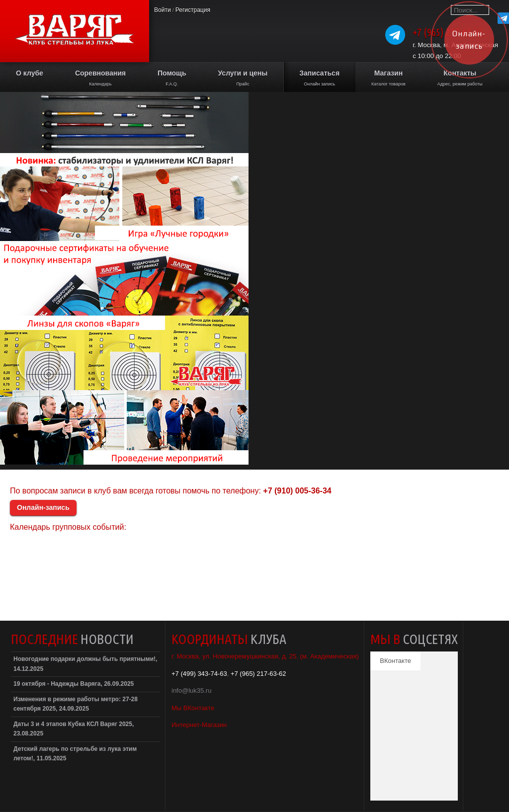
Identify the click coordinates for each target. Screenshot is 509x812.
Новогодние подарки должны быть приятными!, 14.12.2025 (85, 664)
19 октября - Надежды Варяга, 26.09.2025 (74, 684)
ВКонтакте (395, 661)
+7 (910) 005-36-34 (297, 491)
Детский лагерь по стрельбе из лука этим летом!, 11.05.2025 (75, 754)
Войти (163, 10)
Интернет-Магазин (199, 725)
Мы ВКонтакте (193, 708)
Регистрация (193, 10)
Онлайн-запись (43, 507)
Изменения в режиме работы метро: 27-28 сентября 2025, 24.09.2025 (76, 704)
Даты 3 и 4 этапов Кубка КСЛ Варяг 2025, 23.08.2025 (74, 729)
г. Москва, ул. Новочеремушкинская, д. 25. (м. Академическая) (265, 656)
